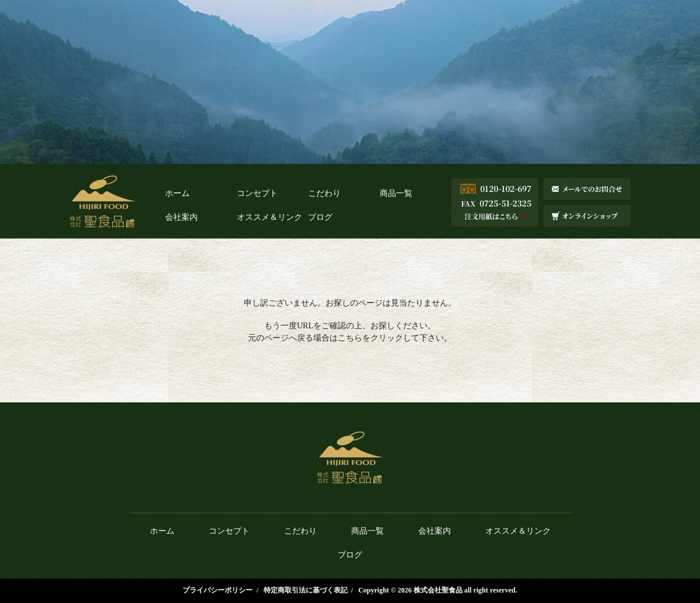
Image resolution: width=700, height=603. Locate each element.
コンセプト (257, 193)
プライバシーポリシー (218, 590)
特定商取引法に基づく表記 (306, 590)
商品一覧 (396, 193)
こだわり (324, 193)
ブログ (320, 217)
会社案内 (181, 217)
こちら (350, 338)
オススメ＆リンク (269, 217)
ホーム (177, 193)
